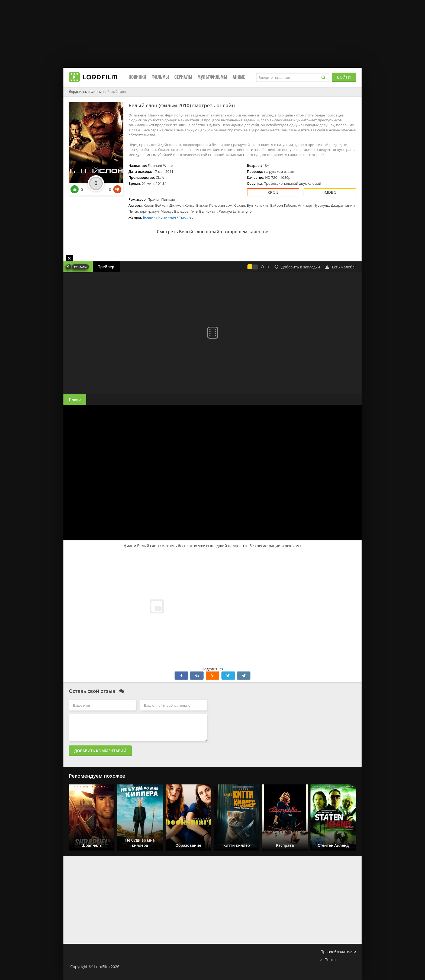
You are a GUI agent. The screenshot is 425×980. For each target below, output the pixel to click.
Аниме (239, 77)
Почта (330, 960)
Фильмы (160, 77)
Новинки (137, 77)
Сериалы (183, 77)
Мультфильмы (212, 77)
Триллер (186, 217)
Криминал (167, 217)
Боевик (149, 217)
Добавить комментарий (100, 751)
